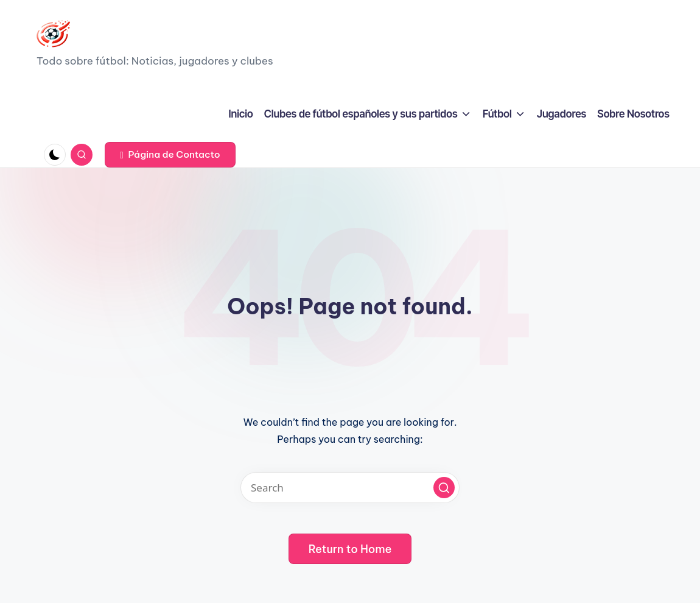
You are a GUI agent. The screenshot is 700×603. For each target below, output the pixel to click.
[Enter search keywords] (350, 488)
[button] (170, 155)
